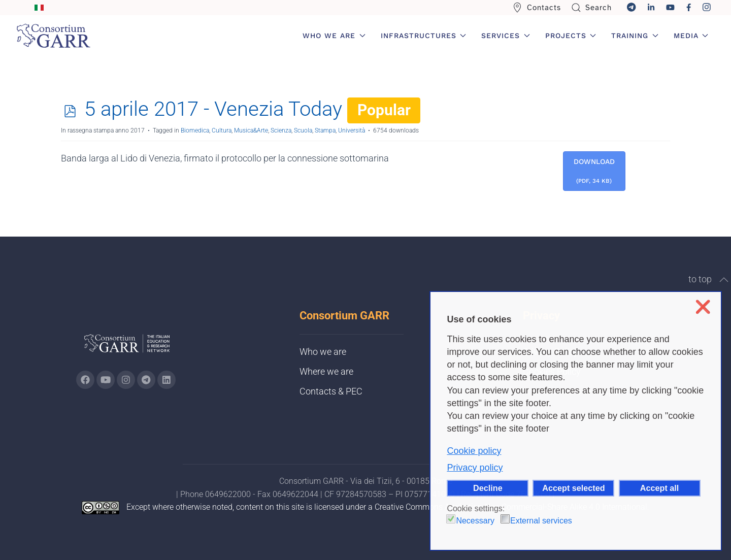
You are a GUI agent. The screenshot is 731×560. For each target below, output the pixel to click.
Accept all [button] (659, 488)
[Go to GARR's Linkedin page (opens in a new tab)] (167, 380)
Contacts (537, 8)
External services (541, 521)
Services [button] (506, 36)
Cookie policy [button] (474, 451)
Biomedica (195, 130)
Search (592, 8)
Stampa (325, 130)
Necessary (475, 521)
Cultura (222, 130)
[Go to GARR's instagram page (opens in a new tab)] (126, 380)
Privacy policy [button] (475, 468)
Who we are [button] (334, 36)
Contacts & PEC (331, 391)
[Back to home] (53, 36)
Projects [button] (571, 36)
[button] (724, 280)
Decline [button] (488, 488)
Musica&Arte (251, 130)
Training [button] (635, 36)
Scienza (281, 130)
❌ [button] (703, 307)
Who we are (323, 352)
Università (352, 130)
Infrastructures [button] (424, 36)
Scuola (303, 130)
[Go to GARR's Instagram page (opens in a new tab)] (85, 380)
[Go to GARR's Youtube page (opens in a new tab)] (106, 380)
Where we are (326, 371)
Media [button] (691, 36)
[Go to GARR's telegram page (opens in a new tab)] (146, 380)
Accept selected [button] (573, 488)
